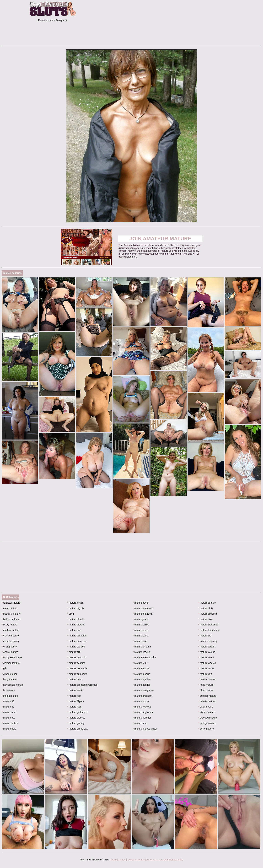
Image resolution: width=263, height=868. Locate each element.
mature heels (141, 603)
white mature (206, 729)
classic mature (10, 636)
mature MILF (140, 663)
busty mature (9, 625)
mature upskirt (207, 647)
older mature (206, 690)
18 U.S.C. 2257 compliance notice (165, 860)
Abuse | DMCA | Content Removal (128, 860)
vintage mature (207, 723)
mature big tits (76, 608)
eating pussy (9, 647)
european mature (12, 657)
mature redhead (142, 707)
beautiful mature (11, 614)
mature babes (10, 723)
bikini (71, 614)
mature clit (74, 652)
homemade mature (13, 685)
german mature (11, 663)
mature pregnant (142, 696)
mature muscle (141, 674)
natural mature (207, 679)
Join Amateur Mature (160, 239)
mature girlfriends (77, 712)
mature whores (207, 663)
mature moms (141, 668)
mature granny (76, 723)
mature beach (75, 603)
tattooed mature (208, 718)
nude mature (206, 685)
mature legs (140, 641)
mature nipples (141, 679)
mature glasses (76, 718)
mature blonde (76, 619)
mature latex (140, 630)
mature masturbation (145, 657)
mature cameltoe (77, 641)
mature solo (205, 619)
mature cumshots (77, 674)
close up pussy (10, 641)
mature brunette (77, 636)
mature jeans (141, 619)
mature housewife (143, 608)
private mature (207, 701)
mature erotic (75, 690)
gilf (4, 668)
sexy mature (206, 707)
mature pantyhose (143, 690)
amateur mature (11, 603)
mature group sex (77, 729)
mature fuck (74, 707)
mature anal (9, 712)
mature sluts (206, 608)
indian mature (10, 696)
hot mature (8, 690)
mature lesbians (142, 647)
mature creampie (77, 668)
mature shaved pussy (145, 729)
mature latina (141, 636)
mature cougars (76, 657)
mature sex (140, 723)
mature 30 (8, 701)
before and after (11, 619)
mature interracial (143, 614)
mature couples (76, 663)
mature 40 (8, 707)
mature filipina (76, 701)
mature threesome (209, 630)
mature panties (142, 685)
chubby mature (10, 630)
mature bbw (9, 729)
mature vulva (206, 657)
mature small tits (208, 614)
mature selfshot (142, 718)
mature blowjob (76, 625)
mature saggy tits (143, 712)
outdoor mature (207, 696)
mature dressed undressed (82, 685)
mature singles (207, 603)
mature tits (205, 636)
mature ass (9, 718)
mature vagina (207, 652)
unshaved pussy (208, 641)
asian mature (9, 608)
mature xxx (205, 674)
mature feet (74, 696)
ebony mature (10, 652)
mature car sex (76, 647)
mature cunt (74, 679)
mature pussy (141, 701)
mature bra (74, 630)
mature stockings (208, 625)
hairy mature (9, 679)
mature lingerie (142, 652)
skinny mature (207, 712)
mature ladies (141, 625)
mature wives (206, 668)
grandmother (9, 674)
